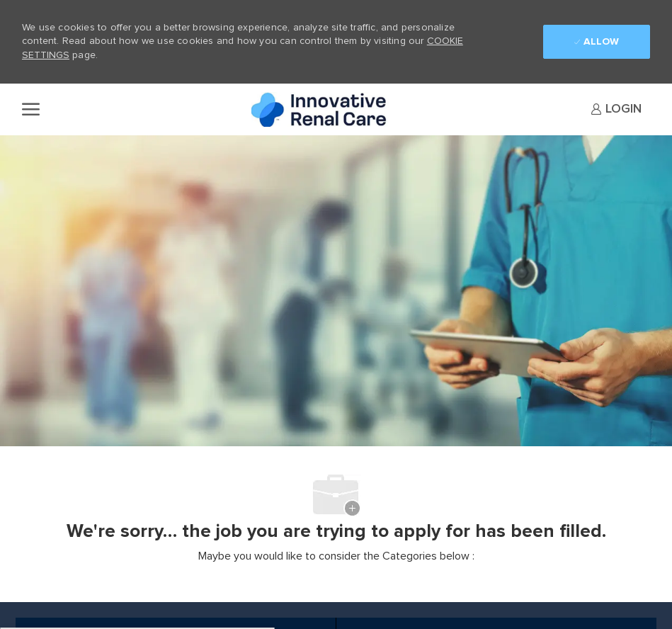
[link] (616, 109)
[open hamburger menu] (31, 109)
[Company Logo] (322, 109)
